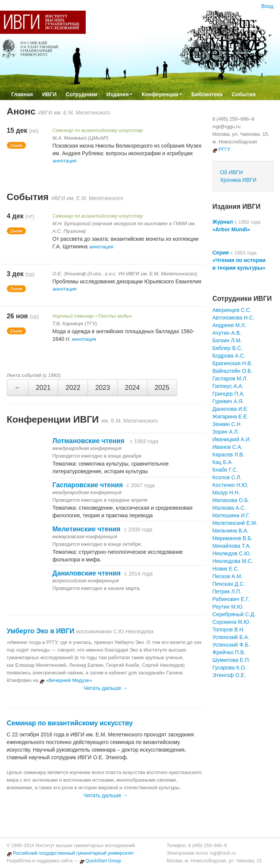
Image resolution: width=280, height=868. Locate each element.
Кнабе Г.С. (225, 470)
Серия (221, 253)
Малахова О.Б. (231, 500)
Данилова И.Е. (231, 409)
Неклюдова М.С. (233, 561)
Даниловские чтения (87, 573)
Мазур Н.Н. (226, 493)
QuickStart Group (100, 861)
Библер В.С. (228, 348)
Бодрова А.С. (229, 356)
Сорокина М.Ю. (232, 622)
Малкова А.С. (229, 508)
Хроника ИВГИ (238, 180)
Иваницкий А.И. (232, 439)
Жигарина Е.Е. (231, 417)
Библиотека (207, 94)
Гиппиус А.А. (228, 386)
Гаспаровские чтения (88, 485)
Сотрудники (82, 94)
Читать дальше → (106, 688)
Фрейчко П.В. (229, 652)
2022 (73, 388)
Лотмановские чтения (90, 441)
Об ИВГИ (232, 172)
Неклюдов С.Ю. (232, 553)
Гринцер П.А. (229, 394)
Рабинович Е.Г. (231, 599)
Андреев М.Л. (230, 325)
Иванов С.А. (228, 447)
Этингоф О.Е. (229, 675)
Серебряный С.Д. (234, 614)
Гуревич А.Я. (228, 401)
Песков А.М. (228, 576)
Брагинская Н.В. (233, 363)
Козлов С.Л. (227, 477)
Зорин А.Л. (226, 432)
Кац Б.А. (223, 462)
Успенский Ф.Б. (231, 645)
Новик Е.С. (226, 569)
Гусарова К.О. (230, 668)
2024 (132, 388)
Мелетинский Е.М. (235, 523)
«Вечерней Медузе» (66, 680)
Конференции (162, 94)
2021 (43, 388)
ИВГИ (49, 94)
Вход (267, 6)
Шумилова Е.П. (231, 660)
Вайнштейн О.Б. (233, 371)
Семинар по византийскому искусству (70, 723)
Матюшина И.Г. (231, 515)
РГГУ (222, 149)
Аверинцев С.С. (232, 310)
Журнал (223, 222)
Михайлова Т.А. (232, 546)
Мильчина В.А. (231, 531)
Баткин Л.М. (227, 340)
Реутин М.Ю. (228, 607)
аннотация (65, 161)
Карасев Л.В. (229, 455)
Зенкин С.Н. (227, 424)
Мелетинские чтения (86, 529)
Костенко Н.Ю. (231, 485)
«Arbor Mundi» (231, 229)
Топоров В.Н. (229, 630)
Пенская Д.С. (229, 584)
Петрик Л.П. (227, 591)
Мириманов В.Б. (233, 538)
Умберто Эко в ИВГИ (41, 631)
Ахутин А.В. (227, 333)
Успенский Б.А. (231, 637)
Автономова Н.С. (234, 318)
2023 (103, 388)
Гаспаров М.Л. (230, 378)
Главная (22, 94)
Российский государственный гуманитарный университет (70, 853)
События (244, 94)
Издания (119, 94)
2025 (162, 388)
